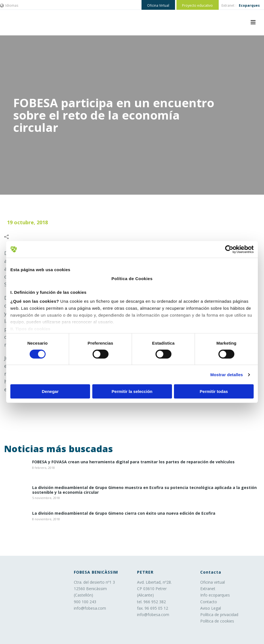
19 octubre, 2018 (27, 222)
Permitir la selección (132, 391)
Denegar (50, 391)
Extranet (208, 589)
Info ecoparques (215, 595)
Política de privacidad (219, 615)
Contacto (209, 602)
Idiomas (9, 5)
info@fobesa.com (90, 608)
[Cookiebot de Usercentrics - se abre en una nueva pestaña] (229, 249)
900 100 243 (85, 602)
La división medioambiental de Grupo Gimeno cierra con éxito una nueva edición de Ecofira (124, 513)
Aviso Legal (211, 608)
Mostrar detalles (227, 375)
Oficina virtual (213, 582)
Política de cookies (217, 621)
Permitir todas (214, 391)
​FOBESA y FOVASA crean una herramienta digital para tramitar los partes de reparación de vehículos (133, 462)
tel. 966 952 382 (151, 602)
